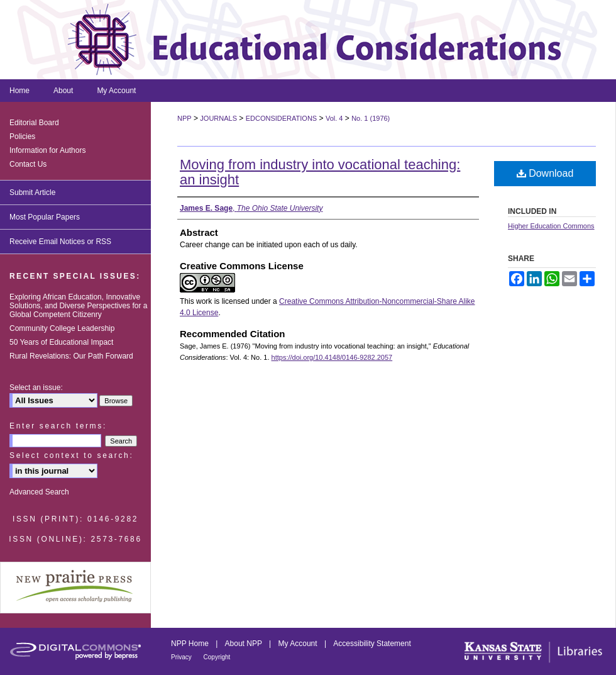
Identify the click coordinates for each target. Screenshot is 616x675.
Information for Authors (47, 150)
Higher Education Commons (551, 226)
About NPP (245, 644)
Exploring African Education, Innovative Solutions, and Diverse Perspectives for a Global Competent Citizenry (78, 306)
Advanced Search (39, 492)
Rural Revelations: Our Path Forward (71, 356)
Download (545, 173)
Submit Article (32, 192)
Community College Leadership (62, 328)
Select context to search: (71, 455)
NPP (184, 118)
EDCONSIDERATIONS (281, 118)
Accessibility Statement (372, 644)
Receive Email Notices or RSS (60, 242)
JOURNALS (218, 118)
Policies (22, 137)
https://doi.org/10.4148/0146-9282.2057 (332, 357)
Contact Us (28, 164)
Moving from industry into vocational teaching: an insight (320, 172)
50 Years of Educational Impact (61, 342)
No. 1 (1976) (371, 118)
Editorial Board (34, 123)
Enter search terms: (58, 426)
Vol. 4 (334, 118)
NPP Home (191, 644)
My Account (299, 644)
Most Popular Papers (45, 217)
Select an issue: (36, 388)
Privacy (182, 657)
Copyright (217, 657)
